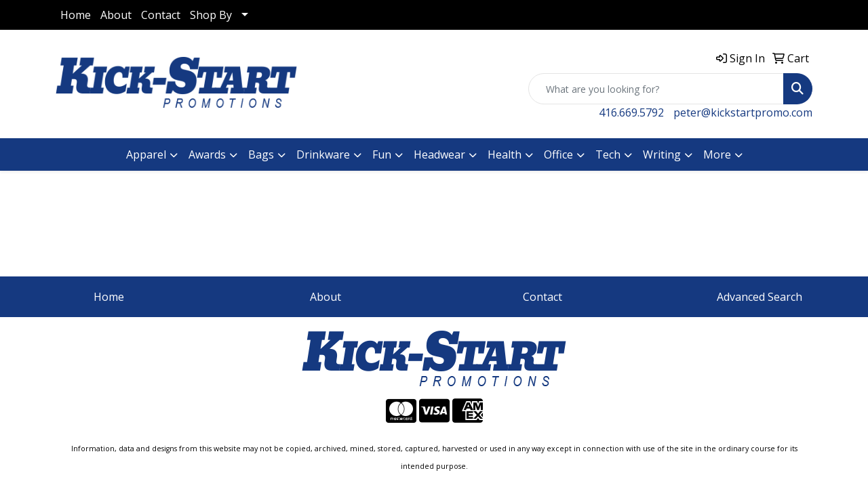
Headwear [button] (439, 154)
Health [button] (505, 154)
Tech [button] (608, 154)
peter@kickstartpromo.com (743, 112)
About (116, 15)
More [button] (717, 154)
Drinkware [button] (323, 154)
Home (76, 15)
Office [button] (558, 154)
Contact (161, 15)
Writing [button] (662, 154)
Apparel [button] (146, 154)
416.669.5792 (631, 112)
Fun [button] (382, 154)
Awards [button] (207, 154)
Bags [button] (261, 154)
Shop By (211, 15)
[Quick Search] (656, 89)
